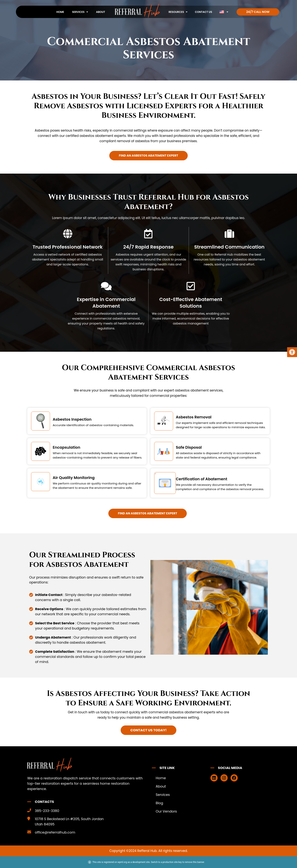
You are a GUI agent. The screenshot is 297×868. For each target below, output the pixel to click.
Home (60, 12)
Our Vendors (166, 811)
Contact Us (204, 12)
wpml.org (122, 862)
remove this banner (195, 862)
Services (80, 12)
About (101, 12)
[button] (292, 352)
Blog (159, 803)
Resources (178, 12)
